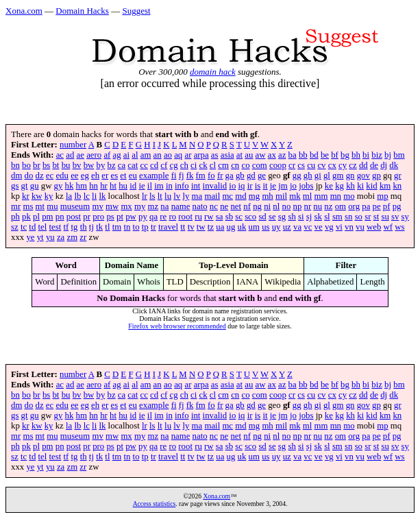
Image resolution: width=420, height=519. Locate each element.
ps (110, 217)
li (94, 196)
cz (353, 165)
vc (308, 227)
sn (348, 217)
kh (350, 186)
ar (188, 155)
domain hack (213, 72)
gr (398, 176)
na (164, 206)
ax (272, 155)
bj (388, 155)
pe (377, 206)
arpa (201, 155)
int (196, 186)
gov (363, 176)
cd (154, 165)
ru (198, 217)
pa (366, 206)
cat (133, 165)
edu (62, 176)
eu (133, 176)
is (258, 186)
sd (262, 217)
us (265, 227)
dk (394, 165)
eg (85, 176)
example (154, 176)
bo (26, 165)
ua (220, 227)
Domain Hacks (82, 11)
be (325, 155)
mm (321, 196)
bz (111, 165)
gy (59, 186)
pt (120, 217)
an (158, 155)
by (100, 165)
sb (229, 217)
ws (399, 227)
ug (231, 227)
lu (168, 196)
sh (292, 217)
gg (297, 176)
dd (363, 165)
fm (201, 176)
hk (70, 186)
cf (164, 165)
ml (308, 196)
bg (345, 155)
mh (267, 196)
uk (242, 227)
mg (254, 196)
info (182, 186)
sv (395, 217)
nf (247, 206)
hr (104, 186)
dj (384, 165)
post (74, 217)
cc (144, 165)
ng (257, 206)
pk (26, 217)
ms (28, 206)
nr (307, 206)
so (359, 217)
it (265, 186)
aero (94, 155)
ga (230, 176)
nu (318, 206)
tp (145, 227)
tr (153, 227)
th (84, 227)
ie (141, 186)
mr (16, 206)
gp (376, 176)
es (114, 176)
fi (174, 176)
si (301, 217)
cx (332, 165)
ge (262, 176)
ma (197, 196)
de (374, 165)
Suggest (136, 11)
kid (371, 186)
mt (40, 206)
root (185, 217)
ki (360, 186)
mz (153, 206)
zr (83, 237)
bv (77, 165)
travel (168, 227)
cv (321, 165)
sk (318, 217)
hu (123, 186)
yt (40, 237)
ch (184, 165)
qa (153, 217)
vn (349, 227)
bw (89, 165)
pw (131, 217)
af (107, 155)
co (245, 165)
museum (75, 206)
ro (172, 217)
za (61, 237)
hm (82, 186)
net (236, 206)
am (146, 155)
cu (311, 165)
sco (250, 217)
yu (50, 237)
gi (318, 176)
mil (281, 196)
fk (190, 176)
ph (15, 217)
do (29, 176)
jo (293, 186)
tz (211, 227)
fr (220, 176)
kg (339, 186)
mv (97, 206)
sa (220, 217)
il (150, 186)
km (385, 186)
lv (177, 196)
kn (397, 186)
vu (360, 227)
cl (213, 165)
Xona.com (24, 11)
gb (240, 176)
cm (223, 165)
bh (356, 155)
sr (368, 217)
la (69, 196)
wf (388, 227)
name (181, 206)
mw (112, 206)
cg (174, 165)
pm (47, 217)
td (32, 227)
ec (50, 176)
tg (75, 227)
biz (377, 155)
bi (366, 155)
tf (66, 227)
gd (251, 176)
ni (267, 206)
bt (55, 165)
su (385, 217)
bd (314, 155)
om (341, 206)
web (374, 227)
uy (276, 227)
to (136, 227)
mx (126, 206)
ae (81, 155)
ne (224, 206)
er (105, 176)
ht (113, 186)
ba (293, 155)
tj (91, 227)
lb (77, 196)
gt (25, 186)
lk (102, 196)
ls (152, 196)
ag (117, 155)
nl (276, 206)
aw (261, 155)
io (232, 186)
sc (239, 217)
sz (15, 227)
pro (98, 217)
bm (399, 155)
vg (329, 227)
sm (337, 217)
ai (126, 155)
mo (349, 196)
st (376, 217)
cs (301, 165)
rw (209, 217)
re (163, 217)
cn (235, 165)
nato (200, 206)
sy (405, 217)
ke (329, 186)
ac (60, 155)
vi (339, 227)
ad (70, 155)
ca (122, 165)
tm (117, 227)
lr (145, 196)
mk (295, 196)
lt (160, 196)
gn (350, 176)
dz (40, 176)
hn (94, 186)
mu (52, 206)
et (123, 176)
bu (66, 165)
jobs (306, 186)
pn (60, 217)
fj (182, 176)
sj (309, 217)
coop (278, 165)
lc (87, 196)
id (133, 186)
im (159, 186)
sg (282, 217)
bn (15, 165)
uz (287, 227)
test (55, 227)
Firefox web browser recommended (177, 326)
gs (15, 186)
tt (183, 227)
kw (37, 196)
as (215, 155)
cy (343, 165)
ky (49, 196)
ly (186, 196)
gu (35, 186)
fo (211, 176)
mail (212, 196)
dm (16, 176)
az (282, 155)
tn (127, 227)
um (254, 227)
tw (201, 227)
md (240, 196)
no (286, 206)
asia (227, 155)
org (354, 206)
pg (397, 206)
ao (168, 155)
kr (26, 196)
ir (250, 186)
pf (387, 206)
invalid (215, 186)
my (140, 206)
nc (214, 206)
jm (283, 186)
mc (227, 196)
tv (191, 227)
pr (87, 217)
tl (107, 227)
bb (303, 155)
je (273, 186)
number (73, 145)
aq (178, 155)
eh (95, 176)
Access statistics (155, 504)
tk (99, 227)
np (297, 206)
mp (382, 196)
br (37, 165)
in (169, 186)
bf (335, 155)
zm (72, 237)
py (143, 217)
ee (74, 176)
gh (308, 176)
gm (338, 176)
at (239, 155)
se (272, 217)
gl (327, 176)
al (135, 155)
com (260, 165)
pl (36, 217)
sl (327, 217)
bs (46, 165)
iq (242, 186)
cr (292, 165)
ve (319, 227)
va (297, 227)
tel (43, 227)
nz (328, 206)
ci (194, 165)
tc (24, 227)
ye (30, 237)
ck (203, 165)
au (249, 155)
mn (336, 196)
